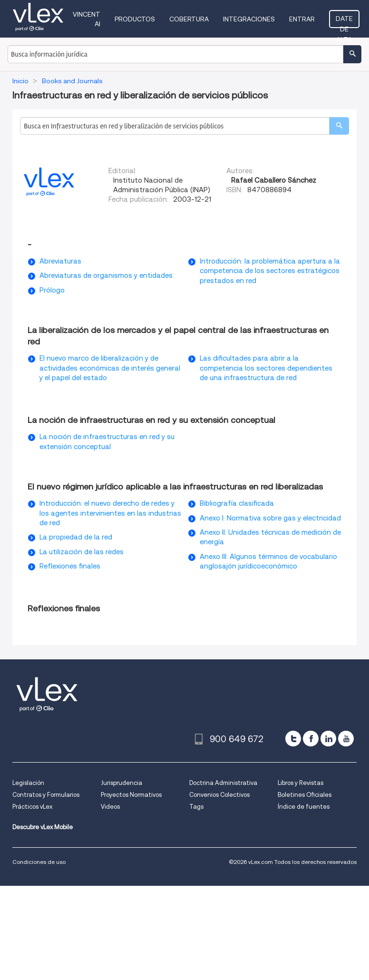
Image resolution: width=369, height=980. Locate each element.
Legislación (28, 783)
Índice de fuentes (304, 807)
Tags (196, 807)
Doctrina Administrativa (223, 783)
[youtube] (346, 739)
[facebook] (311, 739)
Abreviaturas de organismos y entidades (106, 275)
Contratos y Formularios (46, 795)
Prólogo (52, 290)
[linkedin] (328, 739)
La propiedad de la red (76, 537)
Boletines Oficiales (305, 795)
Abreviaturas (60, 261)
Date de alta (344, 21)
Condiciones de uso (39, 862)
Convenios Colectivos (219, 795)
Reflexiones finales (70, 566)
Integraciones (249, 19)
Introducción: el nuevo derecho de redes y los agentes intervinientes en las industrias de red (110, 513)
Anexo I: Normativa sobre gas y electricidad (270, 518)
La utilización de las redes (82, 552)
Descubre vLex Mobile (43, 827)
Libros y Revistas (301, 783)
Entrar (302, 19)
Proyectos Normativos (131, 795)
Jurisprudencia (121, 783)
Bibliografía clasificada (237, 503)
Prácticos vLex (32, 807)
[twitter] (293, 739)
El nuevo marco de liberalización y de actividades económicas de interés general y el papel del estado (110, 368)
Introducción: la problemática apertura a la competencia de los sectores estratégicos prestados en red (270, 271)
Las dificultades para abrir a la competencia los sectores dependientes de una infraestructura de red (266, 368)
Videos (110, 807)
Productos (135, 19)
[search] (339, 126)
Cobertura (189, 19)
